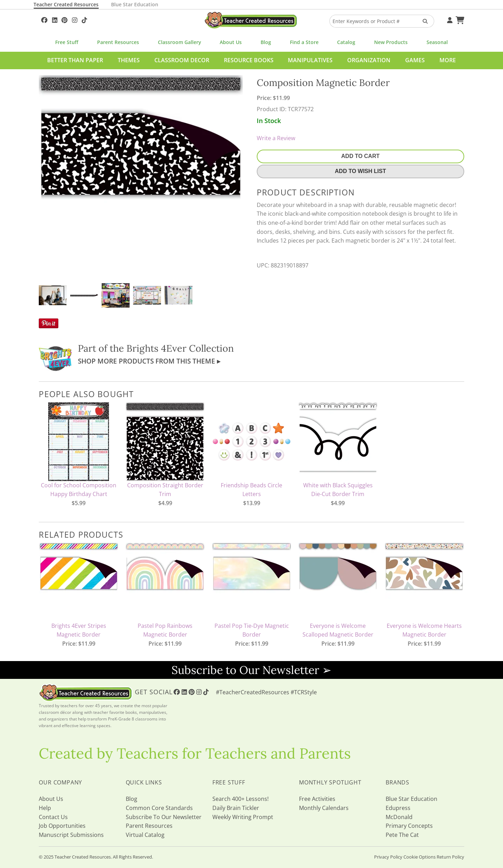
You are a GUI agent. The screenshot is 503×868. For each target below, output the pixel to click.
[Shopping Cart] (459, 19)
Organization (369, 60)
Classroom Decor (182, 60)
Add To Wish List (360, 171)
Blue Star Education (135, 4)
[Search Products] (423, 21)
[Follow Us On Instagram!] (75, 19)
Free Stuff (67, 42)
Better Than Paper (75, 60)
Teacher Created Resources (66, 4)
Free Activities (317, 799)
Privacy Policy (388, 857)
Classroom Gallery (180, 42)
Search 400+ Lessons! (240, 799)
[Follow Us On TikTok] (84, 19)
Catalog (346, 42)
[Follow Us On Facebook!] (44, 19)
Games (415, 60)
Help (45, 808)
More (448, 60)
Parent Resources (118, 42)
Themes (129, 60)
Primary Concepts (409, 826)
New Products (391, 42)
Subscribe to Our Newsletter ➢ (251, 670)
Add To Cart (360, 156)
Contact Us (53, 817)
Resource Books (249, 60)
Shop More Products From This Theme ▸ (149, 361)
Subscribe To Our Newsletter (164, 817)
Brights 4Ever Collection (180, 348)
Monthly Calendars (324, 808)
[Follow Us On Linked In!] (55, 19)
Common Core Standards (159, 808)
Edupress (398, 808)
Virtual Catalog (145, 835)
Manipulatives (310, 60)
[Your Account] (449, 19)
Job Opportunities (62, 826)
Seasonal (437, 42)
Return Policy (450, 857)
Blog (266, 42)
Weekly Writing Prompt (243, 817)
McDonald (399, 817)
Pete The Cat (402, 835)
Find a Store (304, 42)
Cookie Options (420, 857)
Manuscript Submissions (71, 835)
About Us (231, 42)
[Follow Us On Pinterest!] (64, 19)
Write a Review (276, 138)
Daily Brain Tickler (236, 808)
